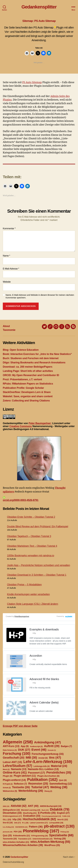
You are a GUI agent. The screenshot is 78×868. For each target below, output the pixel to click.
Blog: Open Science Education (21, 350)
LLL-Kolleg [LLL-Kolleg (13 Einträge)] (8, 827)
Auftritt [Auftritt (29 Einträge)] (52, 746)
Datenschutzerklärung (13, 862)
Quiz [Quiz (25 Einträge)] (7, 835)
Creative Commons (21, 426)
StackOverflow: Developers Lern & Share (27, 392)
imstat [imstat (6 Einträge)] (43, 758)
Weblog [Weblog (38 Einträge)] (59, 787)
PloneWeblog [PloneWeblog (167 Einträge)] (41, 831)
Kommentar (9, 228)
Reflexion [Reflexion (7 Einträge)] (20, 784)
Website (7, 282)
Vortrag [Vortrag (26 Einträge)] (60, 839)
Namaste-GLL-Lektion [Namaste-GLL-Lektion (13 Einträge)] (43, 769)
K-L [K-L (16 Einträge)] (25, 823)
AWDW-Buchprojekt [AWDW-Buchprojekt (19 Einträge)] (51, 806)
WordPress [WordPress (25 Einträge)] (52, 845)
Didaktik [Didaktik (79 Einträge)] (60, 809)
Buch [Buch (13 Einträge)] (45, 810)
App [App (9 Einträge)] (25, 746)
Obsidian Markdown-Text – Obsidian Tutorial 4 (32, 546)
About (6, 326)
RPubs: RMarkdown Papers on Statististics (28, 384)
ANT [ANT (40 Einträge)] (33, 806)
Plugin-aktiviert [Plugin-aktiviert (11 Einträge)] (25, 776)
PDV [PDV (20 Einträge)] (18, 832)
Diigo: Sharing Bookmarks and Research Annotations (34, 363)
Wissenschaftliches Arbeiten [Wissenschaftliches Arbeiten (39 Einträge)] (23, 845)
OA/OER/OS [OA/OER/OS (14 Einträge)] (21, 827)
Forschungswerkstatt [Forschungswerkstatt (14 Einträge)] (51, 816)
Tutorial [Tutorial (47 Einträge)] (40, 787)
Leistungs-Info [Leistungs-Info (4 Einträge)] (41, 766)
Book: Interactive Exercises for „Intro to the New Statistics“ (37, 354)
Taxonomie (9, 330)
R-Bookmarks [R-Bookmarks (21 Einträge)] (22, 836)
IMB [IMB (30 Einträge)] (31, 758)
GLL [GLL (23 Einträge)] (7, 819)
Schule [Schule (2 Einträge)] (7, 788)
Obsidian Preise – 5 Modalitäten (24, 585)
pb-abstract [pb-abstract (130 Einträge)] (59, 826)
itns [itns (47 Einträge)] (55, 757)
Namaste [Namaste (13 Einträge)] (19, 769)
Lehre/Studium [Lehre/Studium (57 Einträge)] (17, 766)
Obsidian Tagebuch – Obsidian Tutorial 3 (29, 536)
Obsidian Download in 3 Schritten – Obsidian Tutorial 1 (37, 575)
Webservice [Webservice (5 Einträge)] (10, 791)
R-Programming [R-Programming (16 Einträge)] (40, 836)
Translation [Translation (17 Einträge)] (25, 839)
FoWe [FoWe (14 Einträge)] (66, 816)
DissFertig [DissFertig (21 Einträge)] (30, 813)
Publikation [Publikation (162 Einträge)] (42, 780)
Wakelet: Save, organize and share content (28, 396)
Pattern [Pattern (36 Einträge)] (36, 827)
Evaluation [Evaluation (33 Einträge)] (32, 816)
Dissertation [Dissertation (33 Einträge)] (12, 813)
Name (6, 256)
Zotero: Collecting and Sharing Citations (26, 401)
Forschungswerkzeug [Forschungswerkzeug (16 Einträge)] (48, 754)
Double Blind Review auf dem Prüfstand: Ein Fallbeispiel (38, 526)
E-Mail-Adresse (11, 269)
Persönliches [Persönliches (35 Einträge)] (59, 772)
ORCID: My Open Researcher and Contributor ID (31, 375)
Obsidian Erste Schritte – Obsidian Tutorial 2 (31, 517)
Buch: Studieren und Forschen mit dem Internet (31, 358)
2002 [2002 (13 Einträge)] (6, 806)
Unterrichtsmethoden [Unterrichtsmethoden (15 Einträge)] (42, 839)
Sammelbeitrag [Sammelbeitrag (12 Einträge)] (61, 784)
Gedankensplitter (39, 7)
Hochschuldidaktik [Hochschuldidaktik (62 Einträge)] (39, 819)
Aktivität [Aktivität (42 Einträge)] (19, 806)
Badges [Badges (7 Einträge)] (66, 746)
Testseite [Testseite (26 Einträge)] (21, 787)
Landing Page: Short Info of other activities (28, 371)
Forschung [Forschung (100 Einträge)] (17, 754)
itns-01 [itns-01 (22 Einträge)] (63, 819)
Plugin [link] (60, 27)
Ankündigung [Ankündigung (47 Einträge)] (47, 742)
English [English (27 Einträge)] (63, 813)
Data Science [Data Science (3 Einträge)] (10, 750)
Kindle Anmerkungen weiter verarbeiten (28, 594)
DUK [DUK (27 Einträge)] (24, 750)
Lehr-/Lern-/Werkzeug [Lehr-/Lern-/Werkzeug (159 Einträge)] (48, 762)
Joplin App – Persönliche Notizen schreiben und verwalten (39, 565)
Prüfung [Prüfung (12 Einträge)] (65, 832)
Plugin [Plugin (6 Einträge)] (8, 776)
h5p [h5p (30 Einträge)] (17, 819)
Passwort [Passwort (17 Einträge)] (36, 773)
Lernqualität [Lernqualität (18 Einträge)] (56, 823)
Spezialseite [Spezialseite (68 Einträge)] (61, 835)
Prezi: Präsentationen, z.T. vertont (22, 379)
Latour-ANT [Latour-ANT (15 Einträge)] (12, 762)
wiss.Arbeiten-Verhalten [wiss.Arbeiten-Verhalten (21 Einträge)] (16, 842)
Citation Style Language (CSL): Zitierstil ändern (33, 604)
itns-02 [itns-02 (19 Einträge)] (8, 823)
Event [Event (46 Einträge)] (39, 750)
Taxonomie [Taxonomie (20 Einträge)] (10, 839)
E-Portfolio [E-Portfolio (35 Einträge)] (47, 813)
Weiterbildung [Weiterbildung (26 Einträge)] (31, 791)
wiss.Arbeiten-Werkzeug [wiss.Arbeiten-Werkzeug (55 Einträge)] (50, 842)
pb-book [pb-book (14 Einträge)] (8, 832)
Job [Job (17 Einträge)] (17, 823)
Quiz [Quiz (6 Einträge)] (63, 780)
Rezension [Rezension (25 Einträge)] (38, 783)
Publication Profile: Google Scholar (23, 388)
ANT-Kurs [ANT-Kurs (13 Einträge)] (11, 746)
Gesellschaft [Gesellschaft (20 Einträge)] (14, 758)
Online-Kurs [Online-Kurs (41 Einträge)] (15, 772)
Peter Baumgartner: (40, 423)
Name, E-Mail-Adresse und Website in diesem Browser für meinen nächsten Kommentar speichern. (40, 296)
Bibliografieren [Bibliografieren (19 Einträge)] (11, 810)
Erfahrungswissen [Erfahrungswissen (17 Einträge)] (12, 816)
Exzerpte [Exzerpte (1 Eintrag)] (52, 750)
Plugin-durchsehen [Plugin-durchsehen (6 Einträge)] (48, 776)
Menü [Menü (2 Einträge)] (6, 769)
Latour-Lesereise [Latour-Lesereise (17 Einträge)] (39, 823)
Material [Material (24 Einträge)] (59, 766)
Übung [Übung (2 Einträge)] (48, 791)
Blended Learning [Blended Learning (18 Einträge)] (31, 810)
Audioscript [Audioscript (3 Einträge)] (36, 746)
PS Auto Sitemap (32, 82)
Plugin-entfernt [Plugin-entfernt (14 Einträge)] (14, 780)
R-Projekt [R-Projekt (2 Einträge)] (8, 784)
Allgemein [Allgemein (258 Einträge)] (18, 742)
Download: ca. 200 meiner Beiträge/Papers (28, 367)
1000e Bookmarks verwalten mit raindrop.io (31, 556)
